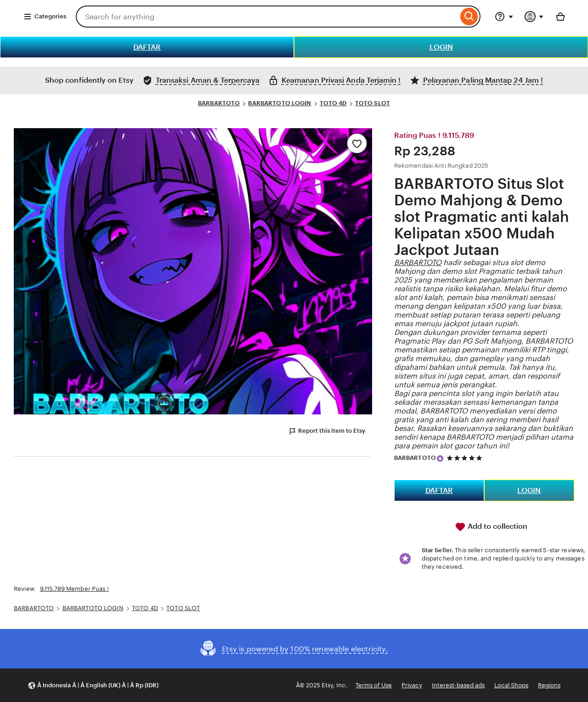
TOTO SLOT (373, 103)
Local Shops (511, 685)
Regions (549, 685)
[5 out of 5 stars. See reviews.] (466, 458)
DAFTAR (147, 47)
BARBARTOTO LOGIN (280, 103)
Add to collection (491, 527)
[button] (93, 685)
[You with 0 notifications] (534, 17)
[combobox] (267, 17)
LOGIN (441, 47)
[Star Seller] (440, 459)
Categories (45, 17)
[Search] (469, 17)
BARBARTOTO (219, 103)
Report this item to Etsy (327, 431)
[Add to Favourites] (357, 143)
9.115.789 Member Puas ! (74, 589)
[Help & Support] (504, 17)
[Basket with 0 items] (560, 17)
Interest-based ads (458, 685)
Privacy (412, 685)
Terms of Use (374, 685)
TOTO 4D (333, 103)
